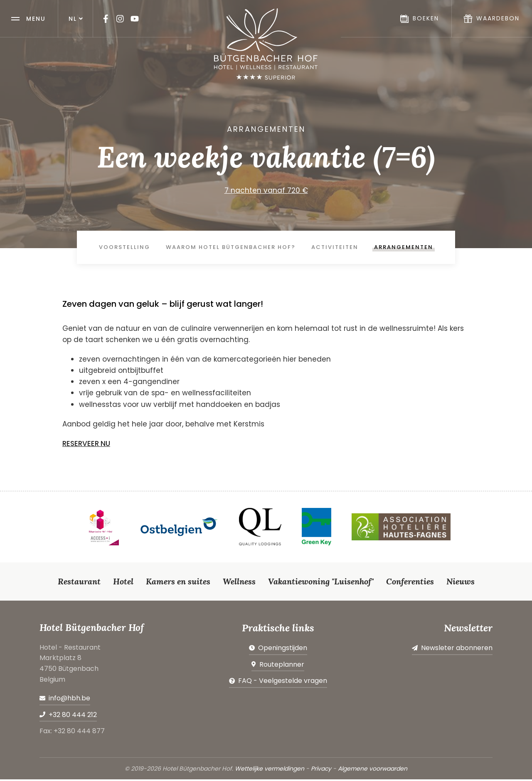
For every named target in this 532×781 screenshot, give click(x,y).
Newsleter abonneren (457, 649)
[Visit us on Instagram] (120, 19)
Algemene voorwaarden (373, 770)
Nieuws (461, 583)
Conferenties (410, 583)
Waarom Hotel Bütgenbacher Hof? (231, 248)
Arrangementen (404, 248)
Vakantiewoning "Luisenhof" (321, 583)
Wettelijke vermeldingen (270, 770)
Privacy (321, 770)
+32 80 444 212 (73, 716)
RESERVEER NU (86, 445)
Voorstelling (124, 248)
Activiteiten (335, 248)
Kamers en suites (178, 583)
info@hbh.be (69, 700)
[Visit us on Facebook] (106, 19)
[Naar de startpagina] (266, 44)
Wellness (239, 583)
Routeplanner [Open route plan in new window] (282, 666)
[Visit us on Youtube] (135, 19)
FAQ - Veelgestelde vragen (283, 682)
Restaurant (79, 583)
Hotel (123, 583)
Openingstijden (283, 649)
